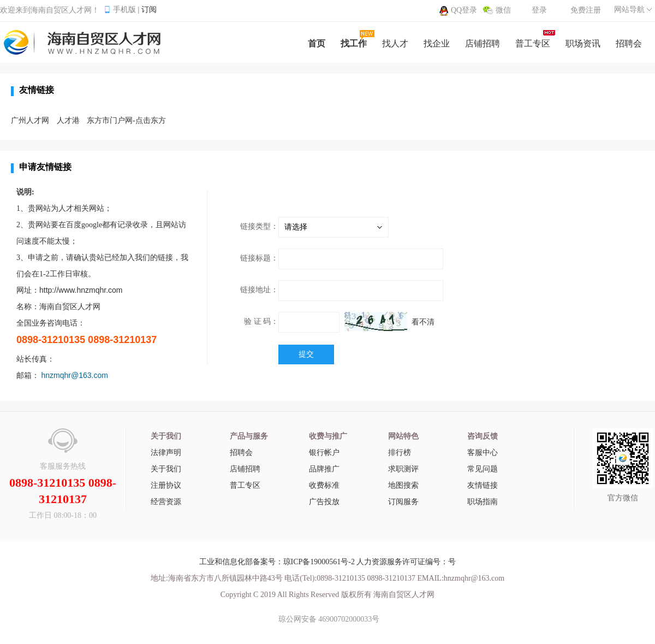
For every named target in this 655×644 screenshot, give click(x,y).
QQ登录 (464, 10)
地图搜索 (403, 485)
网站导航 (629, 10)
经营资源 (166, 502)
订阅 (149, 10)
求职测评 (403, 469)
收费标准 (324, 485)
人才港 (68, 120)
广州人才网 (30, 120)
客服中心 (483, 453)
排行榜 (400, 453)
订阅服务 (403, 502)
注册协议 (166, 485)
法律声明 (166, 453)
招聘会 (241, 453)
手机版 (124, 10)
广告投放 (324, 502)
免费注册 (586, 10)
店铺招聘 (245, 469)
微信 (503, 10)
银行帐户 (324, 453)
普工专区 (245, 485)
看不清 (423, 322)
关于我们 (166, 469)
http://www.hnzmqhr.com (81, 290)
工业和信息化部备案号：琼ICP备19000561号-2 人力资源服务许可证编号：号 (328, 562)
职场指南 (483, 502)
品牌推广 (324, 469)
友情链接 (483, 485)
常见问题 (483, 469)
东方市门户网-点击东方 (126, 120)
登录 (539, 10)
